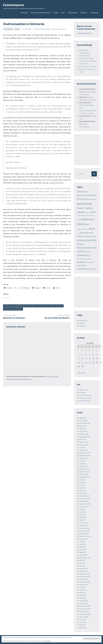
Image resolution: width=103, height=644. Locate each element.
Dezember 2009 (85, 606)
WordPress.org (84, 401)
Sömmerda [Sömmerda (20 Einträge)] (89, 262)
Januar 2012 (83, 555)
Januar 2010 (83, 603)
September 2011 (85, 558)
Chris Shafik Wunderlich (42, 29)
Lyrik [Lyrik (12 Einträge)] (88, 229)
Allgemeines (8, 29)
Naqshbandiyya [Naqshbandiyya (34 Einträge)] (90, 236)
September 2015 (85, 456)
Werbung (82, 326)
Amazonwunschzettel (84, 33)
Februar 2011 (84, 568)
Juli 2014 (82, 480)
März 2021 (83, 418)
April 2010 (83, 595)
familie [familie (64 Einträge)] (87, 199)
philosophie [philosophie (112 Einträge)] (83, 240)
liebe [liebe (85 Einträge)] (87, 224)
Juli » (83, 373)
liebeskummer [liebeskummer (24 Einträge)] (82, 229)
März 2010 (83, 598)
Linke (23, 306)
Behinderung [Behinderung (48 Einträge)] (82, 192)
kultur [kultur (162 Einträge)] (85, 219)
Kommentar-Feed (85, 398)
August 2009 (84, 617)
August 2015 (83, 458)
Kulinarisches (73, 13)
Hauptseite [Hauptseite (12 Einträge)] (88, 212)
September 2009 (85, 614)
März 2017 (83, 439)
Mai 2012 (82, 547)
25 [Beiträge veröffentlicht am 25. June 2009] (90, 363)
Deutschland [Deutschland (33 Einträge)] (82, 195)
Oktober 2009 (84, 611)
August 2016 (83, 445)
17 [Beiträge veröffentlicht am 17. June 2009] (86, 358)
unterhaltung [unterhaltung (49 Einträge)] (82, 269)
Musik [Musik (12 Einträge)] (78, 233)
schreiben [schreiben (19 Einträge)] (88, 252)
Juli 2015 (82, 461)
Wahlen (20, 309)
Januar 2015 (83, 466)
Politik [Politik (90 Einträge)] (93, 240)
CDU (5, 306)
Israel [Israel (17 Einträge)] (79, 215)
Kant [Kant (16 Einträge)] (82, 215)
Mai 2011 (82, 560)
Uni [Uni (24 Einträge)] (93, 262)
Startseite (24, 13)
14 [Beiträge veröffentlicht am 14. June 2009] (100, 354)
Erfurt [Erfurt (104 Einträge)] (80, 199)
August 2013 (83, 507)
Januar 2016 (83, 450)
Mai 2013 (82, 515)
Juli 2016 (82, 447)
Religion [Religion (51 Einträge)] (81, 244)
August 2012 (84, 539)
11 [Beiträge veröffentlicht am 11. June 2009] (90, 354)
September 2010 (85, 582)
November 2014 (85, 472)
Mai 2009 (82, 625)
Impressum (94, 13)
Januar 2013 (83, 525)
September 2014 (85, 477)
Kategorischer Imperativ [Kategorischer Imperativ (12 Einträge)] (89, 215)
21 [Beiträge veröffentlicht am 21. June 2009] (100, 358)
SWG (14, 309)
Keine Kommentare (59, 29)
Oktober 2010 (84, 579)
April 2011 (83, 563)
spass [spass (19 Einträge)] (86, 259)
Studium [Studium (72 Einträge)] (81, 262)
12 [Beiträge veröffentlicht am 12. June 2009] (93, 354)
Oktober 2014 (84, 474)
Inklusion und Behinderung (41, 13)
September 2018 (85, 437)
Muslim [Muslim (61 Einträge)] (83, 233)
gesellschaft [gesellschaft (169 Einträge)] (85, 204)
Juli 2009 (82, 619)
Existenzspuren (14, 5)
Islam (63, 13)
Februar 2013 (84, 523)
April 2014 (83, 488)
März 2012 (83, 552)
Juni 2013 (83, 512)
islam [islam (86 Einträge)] (93, 212)
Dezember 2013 (85, 496)
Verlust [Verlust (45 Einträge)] (91, 269)
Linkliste (82, 323)
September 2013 (85, 504)
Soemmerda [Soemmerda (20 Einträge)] (81, 259)
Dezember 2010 (85, 574)
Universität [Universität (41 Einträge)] (81, 265)
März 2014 (83, 490)
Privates (84, 13)
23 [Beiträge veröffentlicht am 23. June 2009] (82, 363)
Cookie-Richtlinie (47, 641)
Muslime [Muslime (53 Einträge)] (81, 236)
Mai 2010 (82, 593)
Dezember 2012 (85, 528)
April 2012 (83, 550)
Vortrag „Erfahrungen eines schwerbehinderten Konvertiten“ (88, 61)
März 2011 (82, 566)
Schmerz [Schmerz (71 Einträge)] (81, 251)
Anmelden (83, 393)
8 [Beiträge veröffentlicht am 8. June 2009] (78, 354)
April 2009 (83, 628)
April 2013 (83, 517)
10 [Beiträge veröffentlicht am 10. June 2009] (86, 354)
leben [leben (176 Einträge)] (80, 224)
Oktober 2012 (84, 533)
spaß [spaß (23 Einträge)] (90, 259)
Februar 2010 (84, 601)
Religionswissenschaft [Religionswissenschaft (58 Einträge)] (87, 248)
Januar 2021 (83, 421)
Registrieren (84, 390)
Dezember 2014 (85, 469)
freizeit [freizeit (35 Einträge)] (93, 199)
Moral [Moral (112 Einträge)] (92, 229)
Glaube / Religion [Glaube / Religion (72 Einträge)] (85, 208)
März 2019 (83, 429)
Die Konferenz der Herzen (88, 66)
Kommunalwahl (14, 306)
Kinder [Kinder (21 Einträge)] (79, 220)
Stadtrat (60, 306)
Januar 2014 (83, 493)
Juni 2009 (83, 622)
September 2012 (85, 536)
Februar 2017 (84, 442)
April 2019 (83, 426)
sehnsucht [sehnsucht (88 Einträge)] (82, 255)
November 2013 (85, 499)
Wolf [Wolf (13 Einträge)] (95, 269)
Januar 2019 (83, 431)
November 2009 (85, 609)
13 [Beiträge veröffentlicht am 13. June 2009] (97, 354)
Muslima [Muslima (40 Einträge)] (90, 233)
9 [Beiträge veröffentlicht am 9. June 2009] (82, 354)
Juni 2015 (83, 464)
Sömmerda (47, 306)
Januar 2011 (83, 571)
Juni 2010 (83, 590)
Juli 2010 (82, 587)
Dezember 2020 (85, 423)
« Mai (79, 373)
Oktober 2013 (84, 501)
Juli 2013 (82, 509)
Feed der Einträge (85, 395)
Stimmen (7, 309)
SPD (54, 306)
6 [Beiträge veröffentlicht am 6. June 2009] (96, 350)
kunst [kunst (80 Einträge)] (91, 219)
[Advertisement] (90, 149)
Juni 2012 (83, 544)
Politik (56, 13)
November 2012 (85, 531)
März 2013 (83, 520)
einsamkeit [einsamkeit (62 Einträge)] (91, 195)
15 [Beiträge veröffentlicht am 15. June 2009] (79, 358)
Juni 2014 (83, 482)
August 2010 (84, 585)
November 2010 (85, 576)
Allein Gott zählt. (85, 56)
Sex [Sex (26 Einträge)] (89, 255)
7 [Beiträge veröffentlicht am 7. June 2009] (100, 350)
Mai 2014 (82, 485)
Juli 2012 (82, 542)
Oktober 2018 (84, 434)
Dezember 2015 (85, 453)
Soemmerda (37, 306)
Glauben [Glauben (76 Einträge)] (81, 212)
